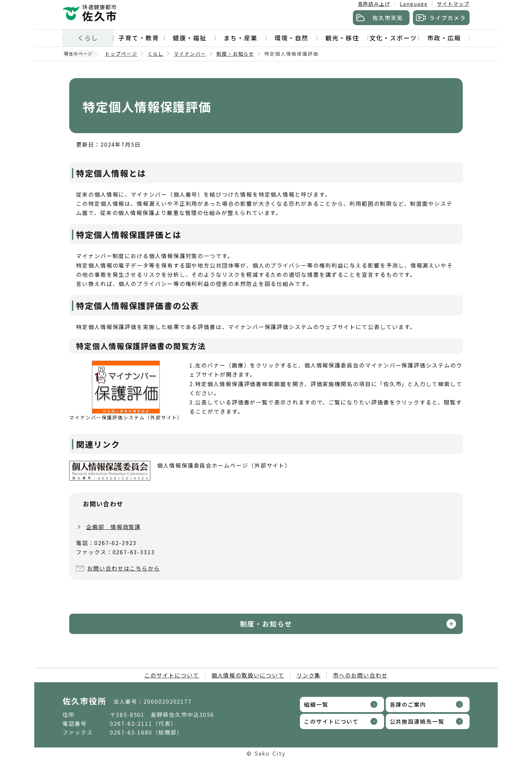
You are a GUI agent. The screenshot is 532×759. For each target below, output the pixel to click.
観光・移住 (342, 38)
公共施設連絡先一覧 (417, 721)
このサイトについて (172, 675)
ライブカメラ (448, 18)
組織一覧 (316, 704)
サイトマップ (453, 4)
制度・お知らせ (235, 54)
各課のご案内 (408, 704)
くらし (88, 38)
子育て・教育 (139, 38)
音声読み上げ (374, 4)
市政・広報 (444, 38)
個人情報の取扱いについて (248, 675)
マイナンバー (190, 54)
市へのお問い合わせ (360, 675)
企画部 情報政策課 (113, 527)
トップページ (121, 54)
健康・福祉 (190, 38)
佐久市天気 (388, 18)
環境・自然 (291, 38)
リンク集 (309, 675)
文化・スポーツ (393, 38)
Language (414, 4)
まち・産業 (241, 38)
